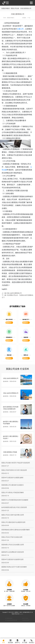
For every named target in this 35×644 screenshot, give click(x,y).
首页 (3, 641)
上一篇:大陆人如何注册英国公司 (12, 304)
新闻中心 (17, 641)
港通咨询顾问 (6, 8)
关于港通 (24, 641)
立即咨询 (9, 334)
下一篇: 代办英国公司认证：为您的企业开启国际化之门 (17, 308)
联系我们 (31, 641)
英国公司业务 (15, 8)
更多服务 (10, 641)
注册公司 (22, 29)
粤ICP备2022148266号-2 (22, 625)
